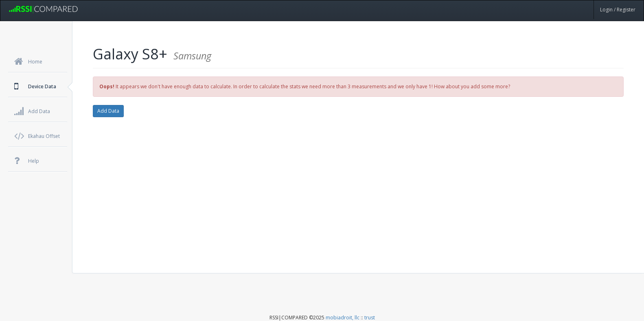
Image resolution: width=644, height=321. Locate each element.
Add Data (108, 111)
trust (370, 318)
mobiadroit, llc (343, 318)
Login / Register (618, 10)
